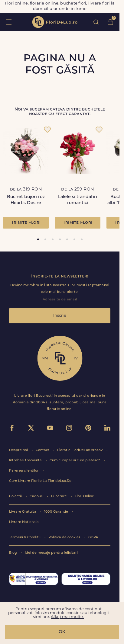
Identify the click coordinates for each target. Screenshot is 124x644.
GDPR (93, 538)
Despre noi (19, 450)
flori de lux (55, 22)
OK (62, 632)
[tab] (38, 239)
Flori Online (84, 497)
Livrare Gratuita (23, 512)
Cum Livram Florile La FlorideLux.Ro (40, 481)
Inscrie (60, 316)
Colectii (16, 497)
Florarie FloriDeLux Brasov (80, 450)
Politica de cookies (65, 538)
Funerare (59, 497)
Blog (13, 553)
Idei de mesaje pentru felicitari (51, 553)
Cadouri (37, 497)
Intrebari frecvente (26, 461)
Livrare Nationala (24, 522)
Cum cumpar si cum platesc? (75, 461)
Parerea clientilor (24, 471)
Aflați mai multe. (67, 617)
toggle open (9, 22)
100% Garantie (57, 512)
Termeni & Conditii (25, 538)
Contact (43, 450)
